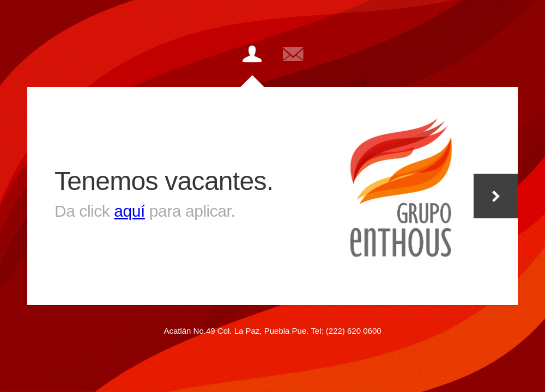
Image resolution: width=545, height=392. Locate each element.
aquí (129, 211)
